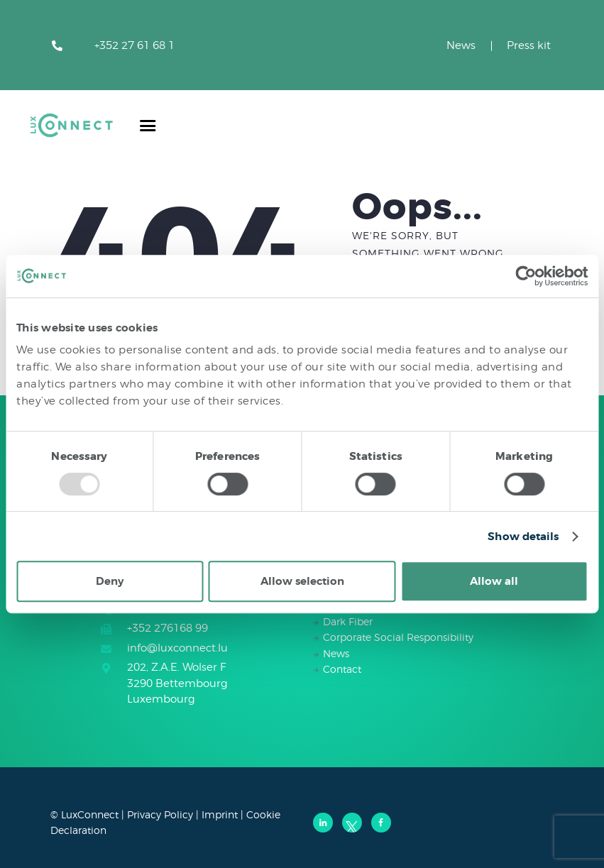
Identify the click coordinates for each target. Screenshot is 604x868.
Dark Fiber (348, 621)
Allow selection (302, 581)
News (461, 45)
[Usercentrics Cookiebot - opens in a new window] (526, 276)
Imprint (220, 814)
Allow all (494, 581)
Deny (110, 581)
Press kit (529, 45)
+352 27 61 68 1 (134, 45)
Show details (523, 537)
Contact (342, 669)
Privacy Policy (160, 814)
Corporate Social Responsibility (398, 637)
